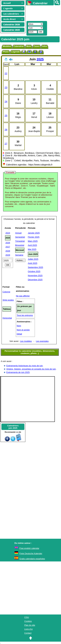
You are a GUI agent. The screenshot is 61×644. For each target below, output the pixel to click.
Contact (28, 633)
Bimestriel (20, 245)
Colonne (6, 292)
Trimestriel (20, 241)
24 (6, 101)
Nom (19, 326)
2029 (8, 255)
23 (6, 87)
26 (6, 130)
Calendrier (19, 46)
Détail (19, 334)
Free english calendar (29, 548)
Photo (6, 52)
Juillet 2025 (33, 259)
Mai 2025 (32, 249)
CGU (27, 617)
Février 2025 (34, 237)
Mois (29, 46)
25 (6, 115)
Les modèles (26, 341)
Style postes (8, 300)
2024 (8, 233)
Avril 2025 (32, 245)
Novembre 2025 (35, 276)
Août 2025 (33, 263)
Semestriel (20, 237)
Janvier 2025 (34, 233)
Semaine (19, 255)
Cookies (28, 621)
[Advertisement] (42, 13)
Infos (45, 46)
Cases (37, 46)
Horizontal (7, 318)
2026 (8, 243)
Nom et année (23, 330)
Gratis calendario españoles (32, 559)
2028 (8, 251)
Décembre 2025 (35, 280)
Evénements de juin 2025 (18, 372)
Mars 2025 (33, 241)
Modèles (7, 46)
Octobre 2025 (34, 271)
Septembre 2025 (35, 267)
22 (6, 73)
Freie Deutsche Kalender (31, 553)
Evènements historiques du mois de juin (25, 366)
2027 (8, 247)
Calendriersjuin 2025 (13, 427)
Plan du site (30, 625)
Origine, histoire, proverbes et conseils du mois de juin (31, 369)
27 (6, 144)
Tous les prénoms (25, 315)
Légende (15, 52)
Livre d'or (29, 629)
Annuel (18, 233)
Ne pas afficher (23, 296)
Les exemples (42, 341)
